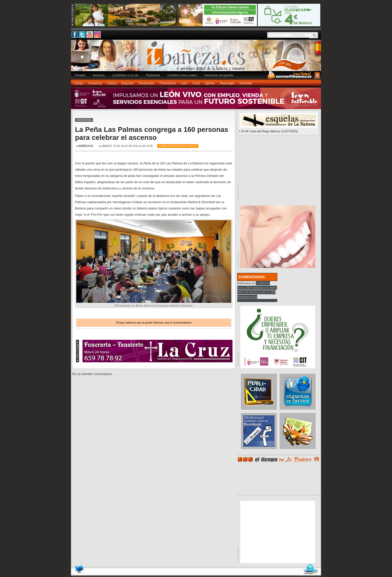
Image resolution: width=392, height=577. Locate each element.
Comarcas (95, 83)
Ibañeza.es (197, 58)
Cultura (112, 83)
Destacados (147, 83)
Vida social (84, 120)
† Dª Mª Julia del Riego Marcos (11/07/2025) (268, 131)
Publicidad (153, 75)
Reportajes (227, 83)
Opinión (210, 83)
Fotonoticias (168, 83)
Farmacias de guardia (219, 75)
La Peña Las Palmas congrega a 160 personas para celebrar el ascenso (152, 133)
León (184, 83)
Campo (78, 83)
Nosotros (99, 75)
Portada (80, 75)
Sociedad (246, 83)
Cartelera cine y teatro (182, 75)
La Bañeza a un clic (125, 75)
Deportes (128, 83)
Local (196, 83)
